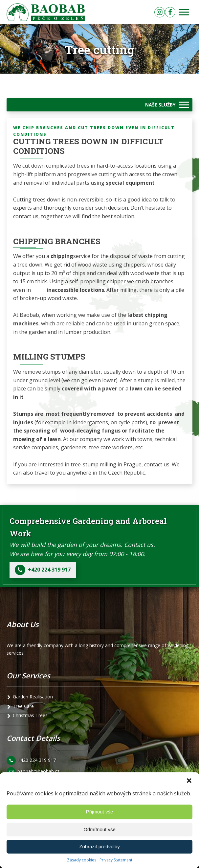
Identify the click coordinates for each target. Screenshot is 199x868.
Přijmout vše (100, 812)
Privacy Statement (116, 860)
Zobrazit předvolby (99, 846)
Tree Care (23, 706)
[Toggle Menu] (184, 12)
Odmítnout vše (99, 829)
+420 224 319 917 (37, 760)
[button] (189, 781)
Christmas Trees (30, 715)
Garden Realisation (33, 697)
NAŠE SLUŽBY (160, 105)
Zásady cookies (82, 860)
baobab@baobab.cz (38, 771)
